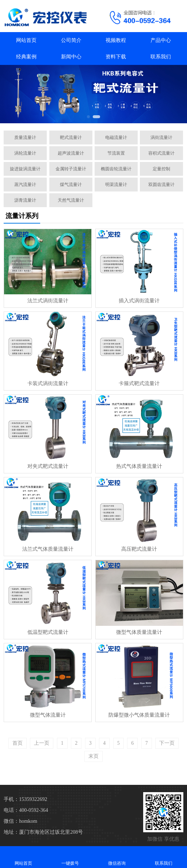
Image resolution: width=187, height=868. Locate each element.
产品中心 (161, 40)
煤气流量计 (71, 185)
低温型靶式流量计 (48, 632)
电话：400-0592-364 (26, 810)
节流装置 (116, 153)
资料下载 (116, 57)
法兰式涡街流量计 (48, 301)
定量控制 (161, 169)
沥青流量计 (25, 200)
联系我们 (161, 57)
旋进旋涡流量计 (25, 169)
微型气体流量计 (48, 715)
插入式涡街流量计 (139, 301)
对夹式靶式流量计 (48, 466)
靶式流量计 (71, 137)
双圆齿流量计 (161, 185)
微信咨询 (117, 857)
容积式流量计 (161, 153)
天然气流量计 (71, 200)
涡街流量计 (161, 137)
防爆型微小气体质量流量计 (139, 715)
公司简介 (71, 40)
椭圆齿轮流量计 (116, 169)
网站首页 (26, 40)
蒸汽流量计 (25, 185)
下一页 (167, 743)
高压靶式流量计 (139, 549)
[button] (88, 117)
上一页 (42, 743)
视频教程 (116, 40)
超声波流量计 (71, 153)
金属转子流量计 (71, 169)
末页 (93, 756)
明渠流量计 (116, 185)
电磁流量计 (116, 137)
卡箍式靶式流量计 (139, 383)
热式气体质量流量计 (139, 466)
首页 (18, 743)
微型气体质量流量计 (139, 632)
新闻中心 (71, 57)
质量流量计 (25, 137)
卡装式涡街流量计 (48, 383)
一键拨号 (70, 857)
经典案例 (26, 57)
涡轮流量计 (25, 153)
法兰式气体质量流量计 (48, 549)
